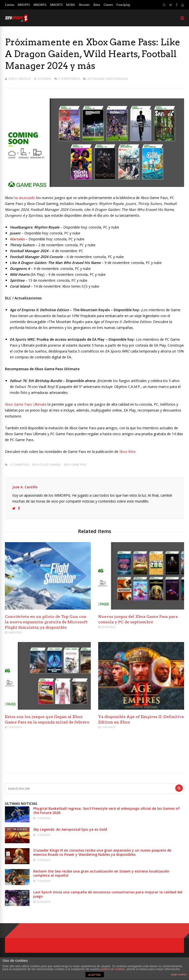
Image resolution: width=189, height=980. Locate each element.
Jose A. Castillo (20, 79)
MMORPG (40, 5)
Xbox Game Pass (75, 465)
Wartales (17, 239)
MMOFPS (24, 5)
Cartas (9, 5)
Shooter (84, 5)
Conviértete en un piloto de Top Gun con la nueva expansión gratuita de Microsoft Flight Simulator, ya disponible (46, 622)
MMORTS (56, 5)
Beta (97, 5)
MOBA (71, 5)
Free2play (123, 5)
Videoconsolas (117, 79)
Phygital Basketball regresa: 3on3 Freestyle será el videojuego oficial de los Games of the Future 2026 (106, 811)
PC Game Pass (20, 465)
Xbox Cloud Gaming (47, 465)
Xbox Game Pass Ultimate (26, 404)
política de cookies (113, 969)
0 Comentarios (69, 79)
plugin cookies (179, 974)
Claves (108, 5)
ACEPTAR (94, 975)
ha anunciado (24, 198)
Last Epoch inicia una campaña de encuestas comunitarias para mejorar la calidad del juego (108, 894)
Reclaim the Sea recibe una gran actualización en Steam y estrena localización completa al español (101, 873)
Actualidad (96, 79)
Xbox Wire (127, 452)
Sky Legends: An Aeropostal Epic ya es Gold (70, 829)
